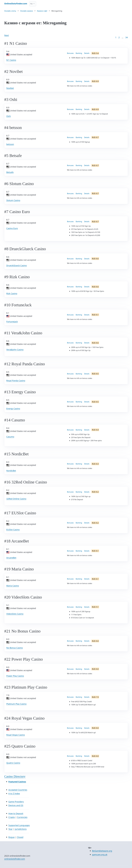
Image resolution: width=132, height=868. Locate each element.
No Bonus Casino (15, 648)
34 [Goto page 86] (127, 37)
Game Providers (16, 802)
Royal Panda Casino (16, 381)
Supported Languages (19, 825)
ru (31, 4)
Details (87, 53)
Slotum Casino (13, 200)
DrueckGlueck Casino (17, 266)
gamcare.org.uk (100, 855)
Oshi (9, 116)
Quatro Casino (13, 763)
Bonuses (70, 53)
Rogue (12, 837)
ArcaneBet (11, 558)
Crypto (12, 817)
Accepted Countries (18, 790)
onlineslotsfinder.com (15, 859)
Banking (79, 53)
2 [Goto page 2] (119, 37)
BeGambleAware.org (102, 851)
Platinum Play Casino (16, 704)
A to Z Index (14, 794)
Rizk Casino (12, 294)
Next (7, 35)
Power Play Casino (15, 676)
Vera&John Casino (15, 350)
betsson (10, 144)
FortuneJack (12, 322)
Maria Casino (13, 586)
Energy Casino (13, 409)
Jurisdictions (21, 829)
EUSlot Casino (13, 530)
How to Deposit (16, 813)
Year (11, 829)
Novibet (10, 88)
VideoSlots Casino (15, 614)
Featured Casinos (17, 782)
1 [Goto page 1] (116, 37)
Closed (20, 837)
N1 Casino (11, 60)
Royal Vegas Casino (16, 735)
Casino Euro (12, 228)
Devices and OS (16, 805)
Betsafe (10, 172)
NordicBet (11, 471)
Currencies (22, 817)
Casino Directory (15, 776)
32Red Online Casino (16, 499)
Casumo (10, 437)
